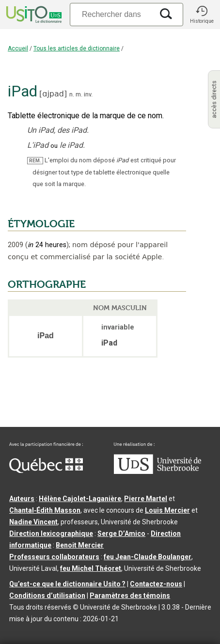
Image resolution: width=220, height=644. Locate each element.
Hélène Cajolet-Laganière (80, 499)
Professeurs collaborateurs (54, 557)
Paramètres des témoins (130, 596)
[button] (202, 15)
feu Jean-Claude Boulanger (148, 557)
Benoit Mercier (80, 545)
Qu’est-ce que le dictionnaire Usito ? (67, 584)
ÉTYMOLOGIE (41, 224)
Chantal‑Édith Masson (45, 510)
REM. (35, 161)
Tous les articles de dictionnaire (77, 48)
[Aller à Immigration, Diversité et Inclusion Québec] (46, 471)
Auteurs (22, 499)
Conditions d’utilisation (47, 596)
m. (79, 94)
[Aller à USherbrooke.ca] (157, 471)
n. (72, 94)
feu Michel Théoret (91, 568)
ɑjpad (53, 94)
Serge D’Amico (121, 534)
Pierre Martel (146, 499)
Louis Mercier (167, 510)
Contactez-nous (156, 584)
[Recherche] (111, 14)
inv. (88, 94)
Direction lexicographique (51, 534)
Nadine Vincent (33, 522)
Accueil (18, 48)
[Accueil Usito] (33, 15)
